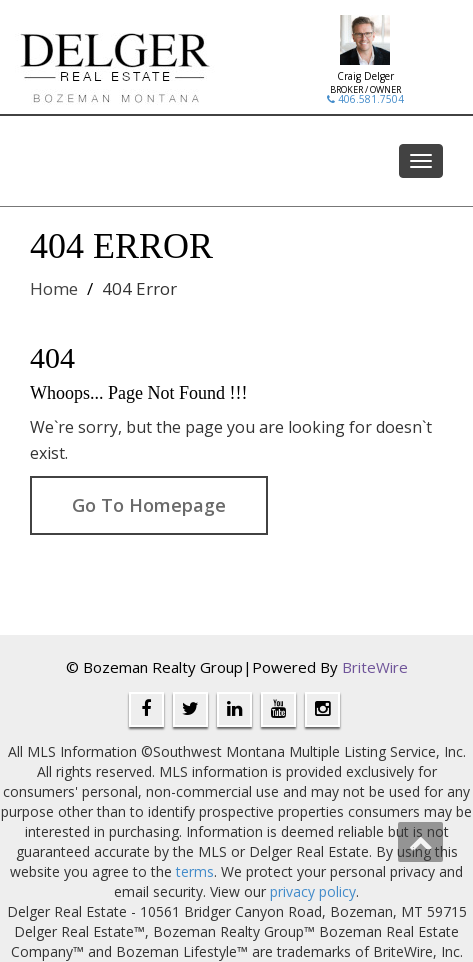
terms (195, 871)
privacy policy (313, 891)
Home (54, 288)
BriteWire (375, 667)
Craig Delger (365, 76)
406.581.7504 (365, 99)
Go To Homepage (149, 505)
